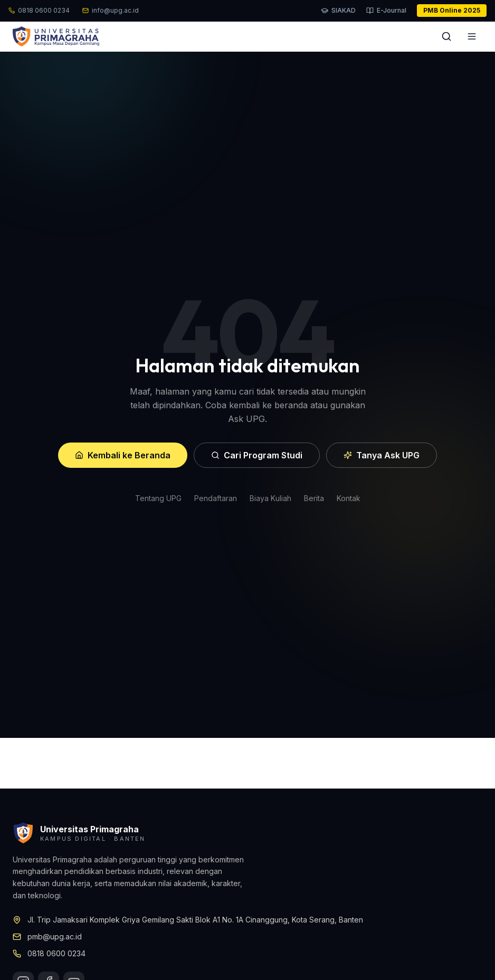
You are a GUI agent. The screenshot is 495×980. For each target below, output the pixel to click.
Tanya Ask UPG (382, 455)
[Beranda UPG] (56, 36)
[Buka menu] (472, 36)
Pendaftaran (216, 498)
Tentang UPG (158, 498)
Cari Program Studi (257, 455)
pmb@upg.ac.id (55, 936)
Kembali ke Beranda (123, 455)
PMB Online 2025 (452, 10)
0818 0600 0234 (56, 953)
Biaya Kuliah (270, 498)
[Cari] (446, 36)
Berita (314, 498)
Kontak (349, 498)
